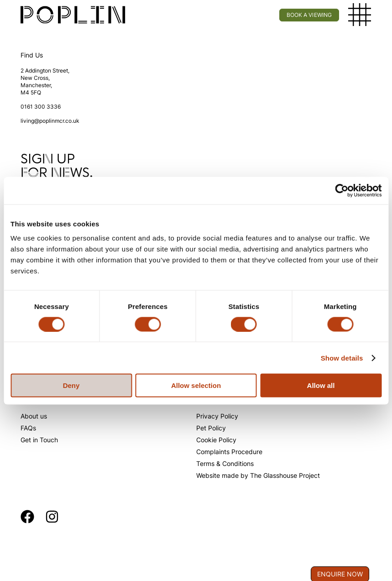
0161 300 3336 (41, 107)
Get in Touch (39, 440)
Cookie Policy (216, 440)
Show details (342, 358)
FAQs (28, 428)
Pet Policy (211, 428)
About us (34, 416)
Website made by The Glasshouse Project (258, 475)
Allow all (321, 385)
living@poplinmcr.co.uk (50, 121)
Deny (71, 385)
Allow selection (196, 385)
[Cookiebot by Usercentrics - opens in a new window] (342, 190)
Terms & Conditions (225, 463)
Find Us (32, 55)
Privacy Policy (217, 416)
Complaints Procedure (229, 452)
